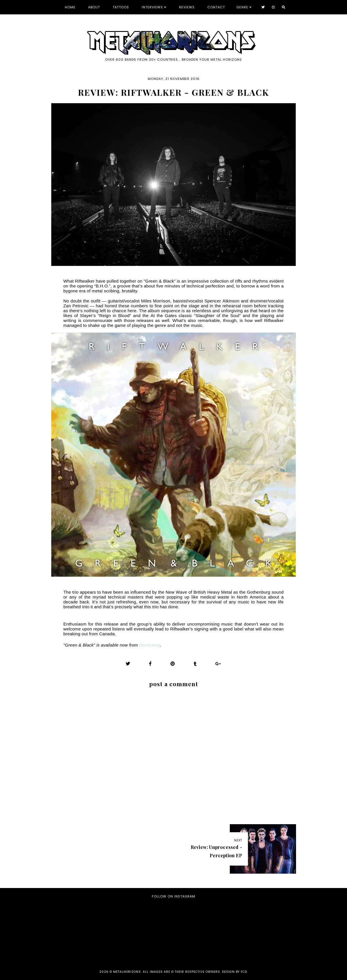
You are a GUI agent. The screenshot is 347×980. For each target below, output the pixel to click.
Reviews (187, 7)
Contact (216, 7)
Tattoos (121, 7)
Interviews (152, 7)
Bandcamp (150, 645)
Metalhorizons (127, 972)
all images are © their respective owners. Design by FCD (195, 972)
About (94, 7)
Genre (242, 7)
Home (70, 7)
